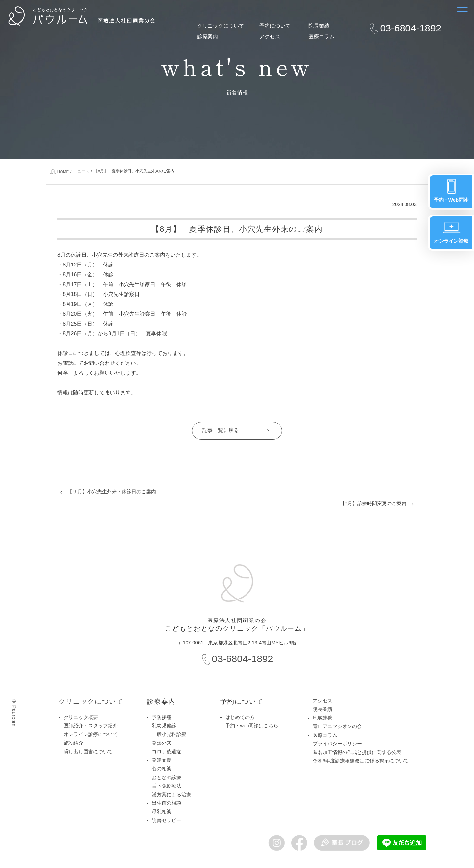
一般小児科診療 (169, 734)
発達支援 (162, 760)
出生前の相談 (167, 803)
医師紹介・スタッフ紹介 (91, 726)
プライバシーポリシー (337, 744)
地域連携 (323, 718)
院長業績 (319, 26)
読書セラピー (167, 820)
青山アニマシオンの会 (337, 726)
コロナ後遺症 (167, 752)
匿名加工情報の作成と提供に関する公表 (357, 752)
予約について (275, 26)
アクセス (270, 37)
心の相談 (162, 769)
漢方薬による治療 (171, 795)
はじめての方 (240, 717)
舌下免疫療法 (167, 786)
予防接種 (162, 717)
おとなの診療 (167, 778)
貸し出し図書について (88, 752)
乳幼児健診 (164, 726)
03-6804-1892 (411, 28)
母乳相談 (162, 812)
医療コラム (322, 37)
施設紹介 (73, 743)
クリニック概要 (81, 717)
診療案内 (207, 37)
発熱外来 (162, 743)
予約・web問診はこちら (252, 726)
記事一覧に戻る (221, 430)
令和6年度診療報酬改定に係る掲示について (361, 761)
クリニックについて (221, 26)
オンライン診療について (91, 734)
